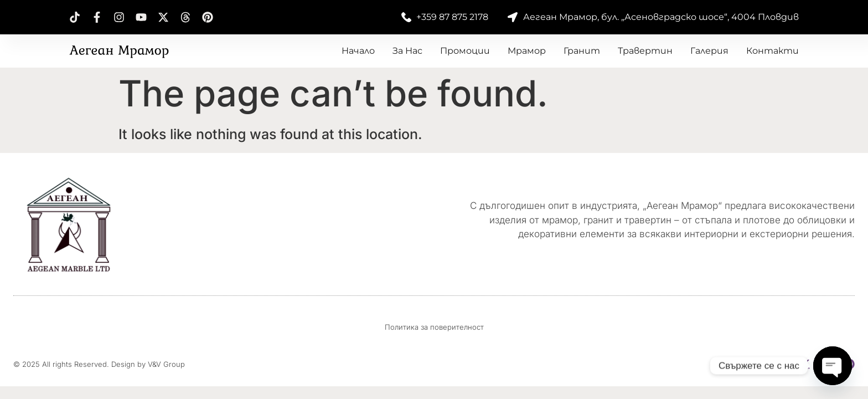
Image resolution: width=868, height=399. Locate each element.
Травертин (645, 51)
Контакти (773, 51)
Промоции (465, 51)
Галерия (709, 51)
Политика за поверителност (434, 327)
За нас (407, 51)
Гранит (582, 51)
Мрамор (527, 51)
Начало (358, 51)
